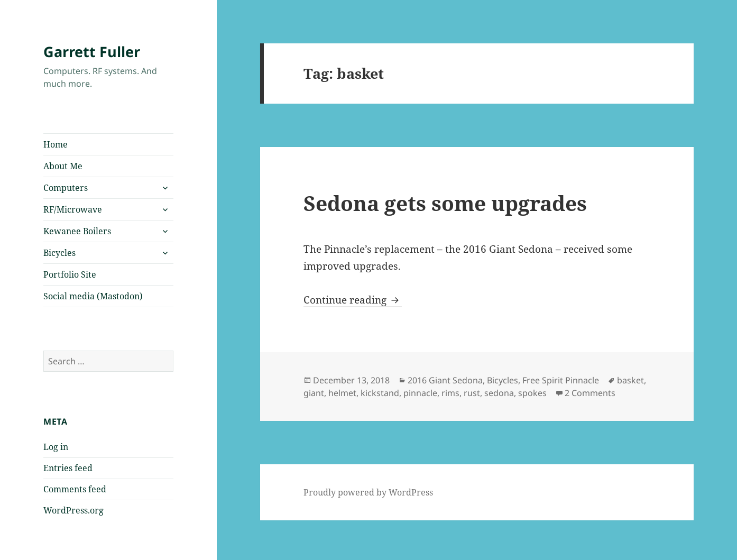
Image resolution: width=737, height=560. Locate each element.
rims (450, 393)
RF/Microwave (73, 209)
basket (630, 380)
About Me (63, 166)
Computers (66, 188)
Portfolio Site (70, 274)
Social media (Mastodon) (93, 296)
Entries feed (68, 468)
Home (56, 144)
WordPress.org (73, 510)
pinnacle (420, 393)
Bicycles (59, 253)
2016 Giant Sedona (445, 380)
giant (314, 393)
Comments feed (75, 489)
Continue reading (353, 300)
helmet (342, 393)
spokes (532, 393)
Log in (56, 447)
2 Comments (590, 393)
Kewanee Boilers (77, 231)
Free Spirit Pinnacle (561, 380)
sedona (499, 393)
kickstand (380, 393)
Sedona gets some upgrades (445, 203)
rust (472, 393)
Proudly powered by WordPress (368, 492)
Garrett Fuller (92, 52)
